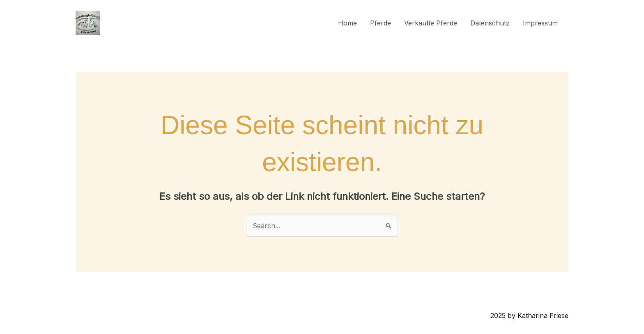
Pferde (381, 23)
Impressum (540, 23)
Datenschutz (490, 23)
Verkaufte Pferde (431, 23)
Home (347, 23)
